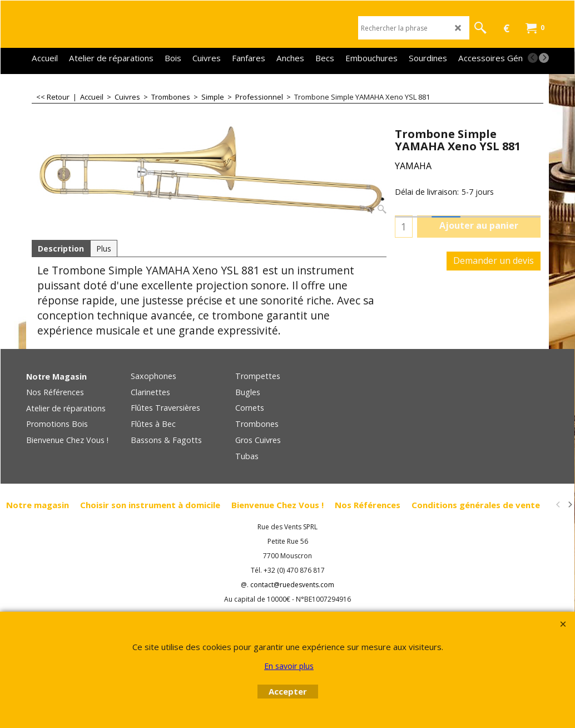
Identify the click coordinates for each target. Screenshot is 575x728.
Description (61, 249)
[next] (544, 58)
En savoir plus (289, 666)
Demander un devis (494, 260)
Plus (104, 249)
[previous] (533, 58)
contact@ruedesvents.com (292, 585)
